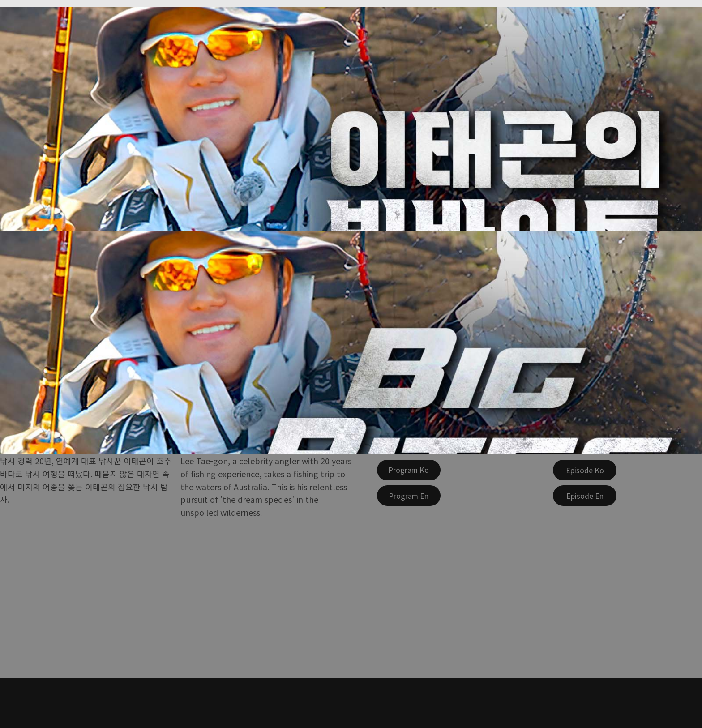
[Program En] (409, 496)
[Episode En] (585, 496)
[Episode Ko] (585, 470)
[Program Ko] (409, 470)
